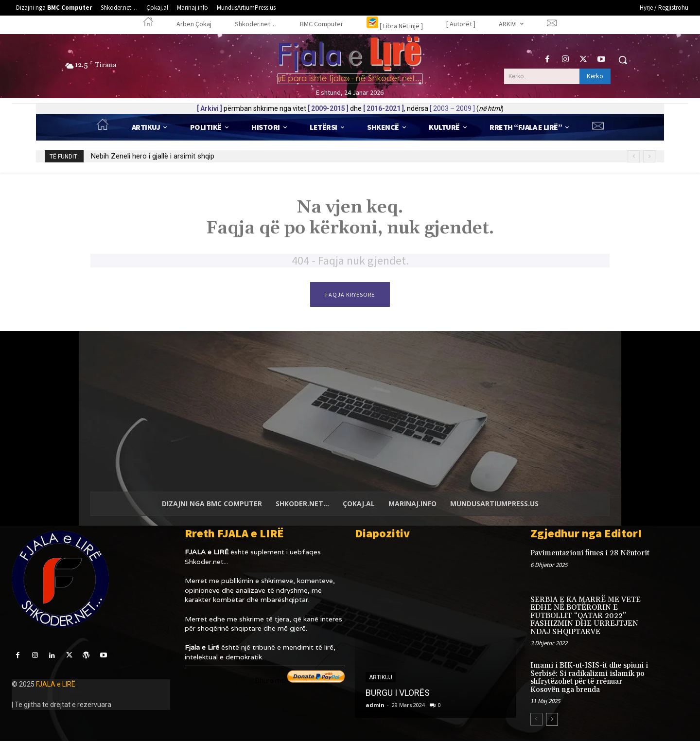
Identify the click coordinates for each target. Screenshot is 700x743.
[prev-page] (536, 721)
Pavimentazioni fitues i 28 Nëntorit (590, 555)
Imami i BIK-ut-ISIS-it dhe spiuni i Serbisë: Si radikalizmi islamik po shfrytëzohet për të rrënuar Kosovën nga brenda (589, 680)
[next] (649, 156)
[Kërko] (595, 76)
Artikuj (381, 679)
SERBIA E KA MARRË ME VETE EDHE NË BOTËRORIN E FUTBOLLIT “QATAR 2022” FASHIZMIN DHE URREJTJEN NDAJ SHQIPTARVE (586, 618)
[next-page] (552, 721)
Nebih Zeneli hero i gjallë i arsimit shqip (153, 156)
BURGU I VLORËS (398, 695)
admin (375, 707)
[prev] (634, 156)
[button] (623, 60)
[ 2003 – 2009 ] (452, 108)
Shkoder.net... (206, 564)
